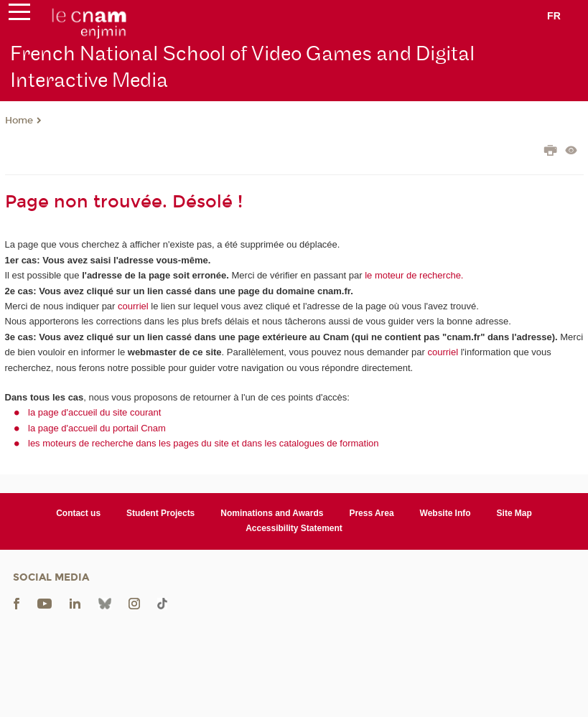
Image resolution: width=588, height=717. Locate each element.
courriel (133, 306)
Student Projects (160, 513)
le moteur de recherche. (413, 275)
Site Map (514, 513)
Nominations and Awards (272, 513)
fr (554, 16)
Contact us (78, 513)
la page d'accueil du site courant (94, 412)
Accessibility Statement (294, 528)
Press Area (371, 513)
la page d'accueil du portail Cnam (97, 428)
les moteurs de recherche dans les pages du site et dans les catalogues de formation (204, 443)
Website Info (445, 513)
